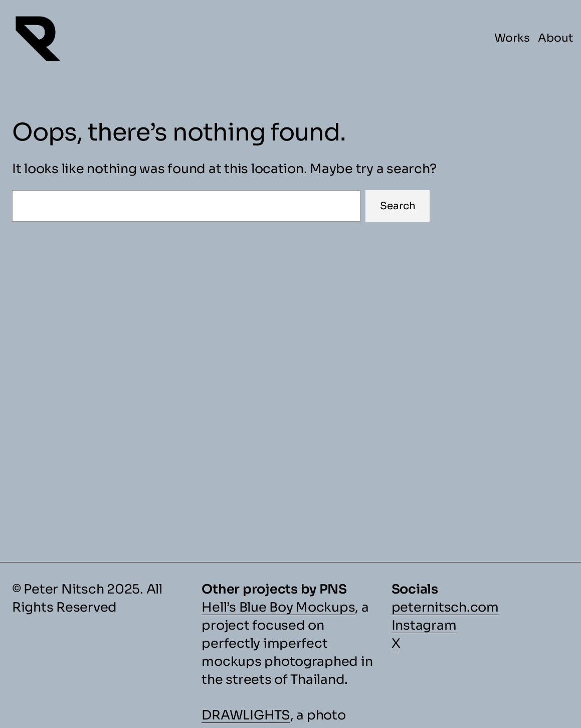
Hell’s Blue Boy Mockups (278, 607)
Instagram (424, 625)
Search (398, 206)
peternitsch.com (445, 607)
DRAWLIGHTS (246, 715)
